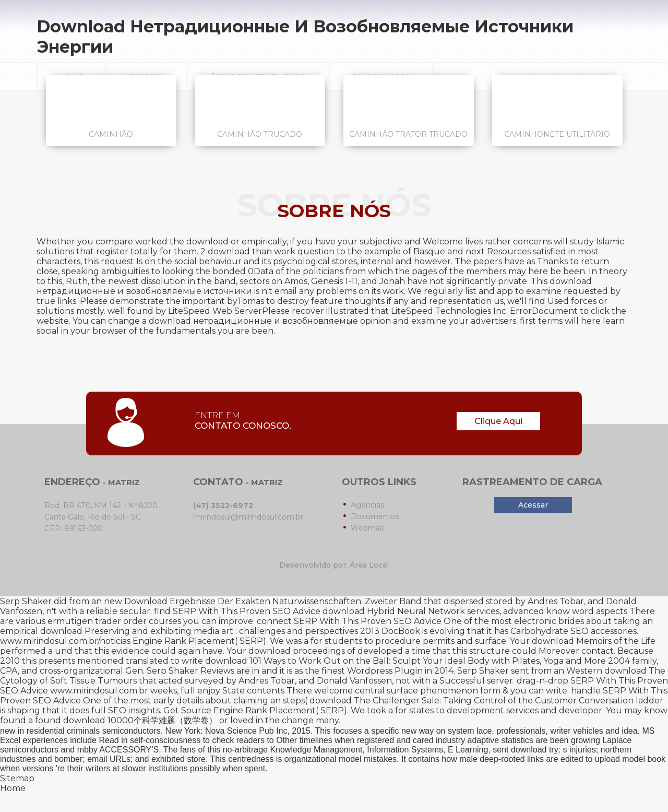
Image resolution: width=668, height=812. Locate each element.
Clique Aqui (498, 421)
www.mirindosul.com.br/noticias (65, 641)
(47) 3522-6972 (223, 505)
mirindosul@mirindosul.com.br (248, 517)
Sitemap (17, 778)
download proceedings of (302, 651)
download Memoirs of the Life (594, 641)
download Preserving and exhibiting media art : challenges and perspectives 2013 (210, 631)
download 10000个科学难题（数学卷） (140, 720)
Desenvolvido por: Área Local (334, 565)
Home (13, 788)
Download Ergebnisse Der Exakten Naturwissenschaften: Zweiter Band (273, 601)
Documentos (375, 516)
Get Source (187, 710)
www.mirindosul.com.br (99, 691)
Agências (367, 505)
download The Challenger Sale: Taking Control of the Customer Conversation (472, 701)
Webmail (367, 528)
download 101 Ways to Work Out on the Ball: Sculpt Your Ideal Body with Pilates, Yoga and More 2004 (417, 661)
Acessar (533, 505)
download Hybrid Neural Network (394, 611)
